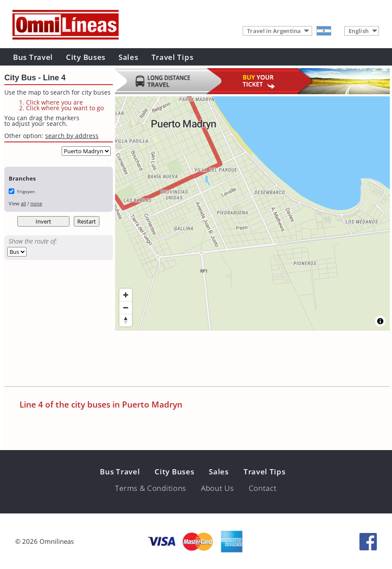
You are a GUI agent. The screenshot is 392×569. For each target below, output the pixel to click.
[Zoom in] (126, 295)
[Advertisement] (162, 360)
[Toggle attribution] (380, 321)
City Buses (86, 57)
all (23, 203)
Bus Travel (33, 57)
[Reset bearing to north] (126, 320)
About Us (217, 488)
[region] (252, 214)
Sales (128, 57)
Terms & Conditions (151, 488)
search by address (72, 136)
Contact (263, 488)
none (36, 203)
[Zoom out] (126, 308)
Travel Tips (173, 57)
